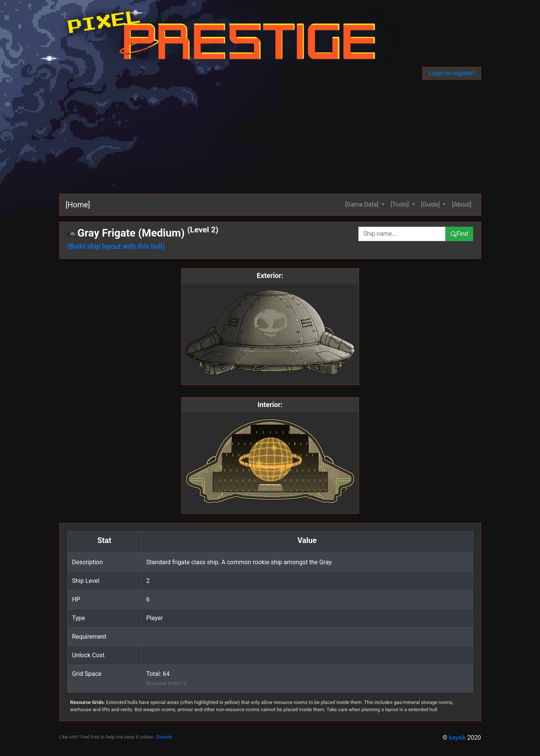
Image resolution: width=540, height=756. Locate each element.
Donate (164, 737)
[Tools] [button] (401, 204)
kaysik (457, 738)
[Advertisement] (287, 137)
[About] (462, 204)
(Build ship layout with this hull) (116, 246)
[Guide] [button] (431, 204)
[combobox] (402, 234)
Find (459, 234)
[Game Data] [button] (363, 204)
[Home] (78, 205)
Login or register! (451, 73)
